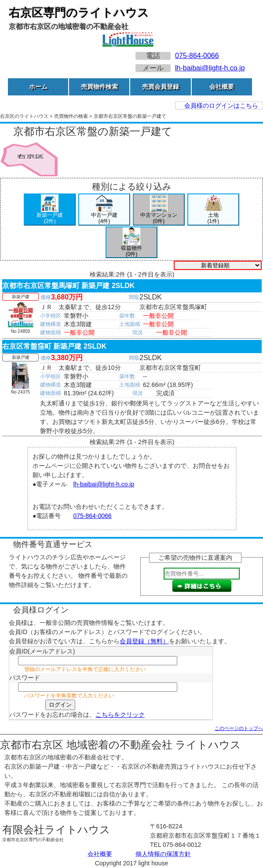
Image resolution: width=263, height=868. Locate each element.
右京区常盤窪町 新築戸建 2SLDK (54, 346)
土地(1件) (213, 209)
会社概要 (222, 87)
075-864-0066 (197, 56)
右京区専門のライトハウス (79, 13)
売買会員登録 (161, 87)
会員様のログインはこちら (221, 106)
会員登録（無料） (144, 641)
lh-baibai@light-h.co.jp (210, 68)
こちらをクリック (120, 715)
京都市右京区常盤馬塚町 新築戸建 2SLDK (68, 286)
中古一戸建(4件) (104, 209)
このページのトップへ (239, 728)
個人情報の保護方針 (163, 854)
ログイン (60, 705)
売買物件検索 (99, 87)
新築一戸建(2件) (50, 209)
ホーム (38, 87)
